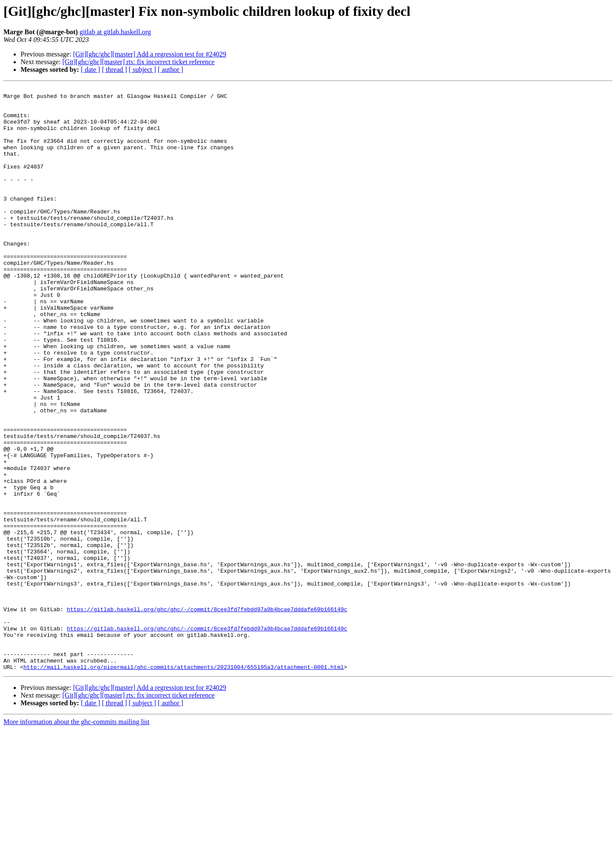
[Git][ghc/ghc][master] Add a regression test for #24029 (150, 54)
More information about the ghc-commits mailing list (76, 839)
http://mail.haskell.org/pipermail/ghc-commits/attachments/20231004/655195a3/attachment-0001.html (184, 784)
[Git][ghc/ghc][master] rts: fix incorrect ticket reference (139, 62)
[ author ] (171, 70)
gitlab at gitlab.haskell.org (115, 32)
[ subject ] (142, 70)
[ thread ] (114, 70)
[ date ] (90, 70)
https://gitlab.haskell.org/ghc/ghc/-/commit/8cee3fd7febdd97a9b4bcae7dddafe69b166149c (207, 714)
